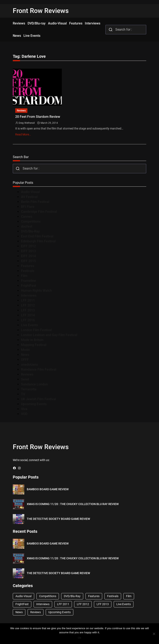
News (25, 355)
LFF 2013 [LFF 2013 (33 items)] (103, 604)
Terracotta (29, 389)
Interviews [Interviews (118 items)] (43, 604)
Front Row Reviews (41, 11)
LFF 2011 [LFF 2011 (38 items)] (63, 604)
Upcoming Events (34, 404)
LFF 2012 (28, 305)
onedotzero (29, 365)
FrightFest (29, 286)
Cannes (27, 217)
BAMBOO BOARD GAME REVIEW (48, 489)
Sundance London (34, 384)
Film (24, 276)
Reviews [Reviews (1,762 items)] (36, 612)
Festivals (28, 271)
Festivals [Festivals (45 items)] (113, 596)
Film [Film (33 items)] (129, 596)
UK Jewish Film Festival (39, 399)
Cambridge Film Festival (39, 212)
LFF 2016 (28, 320)
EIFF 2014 (28, 256)
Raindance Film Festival (39, 369)
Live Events (29, 325)
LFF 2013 (28, 310)
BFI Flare (28, 207)
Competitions (31, 221)
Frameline (29, 281)
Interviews (29, 295)
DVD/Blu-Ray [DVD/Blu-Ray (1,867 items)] (72, 596)
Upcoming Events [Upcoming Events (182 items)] (60, 612)
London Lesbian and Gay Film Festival (49, 335)
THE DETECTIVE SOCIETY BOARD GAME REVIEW (58, 519)
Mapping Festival (34, 345)
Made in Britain (32, 340)
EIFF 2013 (28, 251)
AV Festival (29, 197)
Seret (25, 379)
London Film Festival (36, 330)
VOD (24, 414)
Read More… (23, 134)
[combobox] (126, 30)
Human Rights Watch (36, 291)
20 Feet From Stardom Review (38, 117)
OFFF (25, 360)
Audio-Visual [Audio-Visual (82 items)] (23, 596)
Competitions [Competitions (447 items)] (48, 596)
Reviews (21, 111)
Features (28, 266)
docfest (27, 226)
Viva (24, 409)
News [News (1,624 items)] (19, 612)
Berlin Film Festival (35, 202)
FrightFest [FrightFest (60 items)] (22, 604)
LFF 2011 (28, 300)
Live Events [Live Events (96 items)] (124, 604)
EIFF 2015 (28, 261)
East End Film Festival (37, 236)
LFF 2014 (28, 315)
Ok (80, 638)
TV (23, 394)
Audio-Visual (30, 192)
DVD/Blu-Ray (30, 231)
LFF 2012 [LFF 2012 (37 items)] (83, 604)
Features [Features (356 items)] (94, 596)
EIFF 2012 (28, 246)
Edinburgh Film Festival (38, 241)
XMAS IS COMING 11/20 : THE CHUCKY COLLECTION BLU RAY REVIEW (73, 504)
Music (25, 350)
